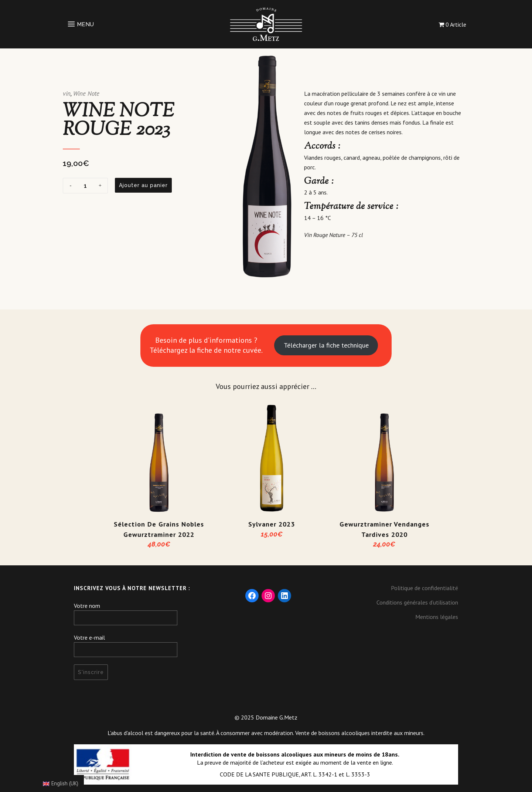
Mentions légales (437, 617)
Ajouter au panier (143, 185)
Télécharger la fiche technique (326, 345)
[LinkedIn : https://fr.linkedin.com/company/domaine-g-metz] (284, 596)
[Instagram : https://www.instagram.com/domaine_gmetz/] (268, 596)
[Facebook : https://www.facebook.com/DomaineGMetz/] (252, 596)
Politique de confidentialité (424, 588)
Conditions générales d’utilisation (417, 602)
